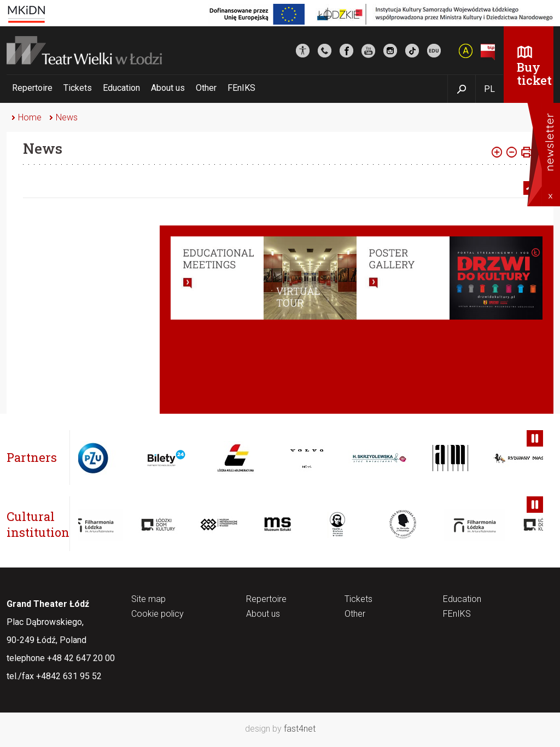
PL (489, 89)
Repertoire (32, 88)
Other (206, 88)
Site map (148, 600)
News (67, 117)
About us (168, 88)
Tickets (78, 88)
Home (30, 117)
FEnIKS (241, 88)
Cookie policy (157, 614)
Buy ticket (534, 74)
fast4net (300, 729)
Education (121, 88)
